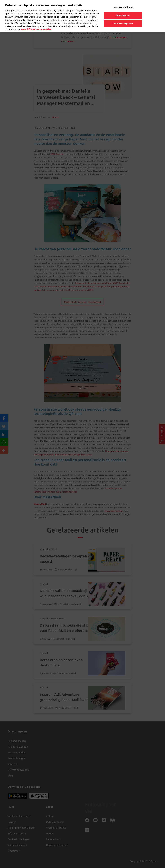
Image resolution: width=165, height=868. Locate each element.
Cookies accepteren (123, 18)
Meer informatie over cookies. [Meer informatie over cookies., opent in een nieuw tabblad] (36, 24)
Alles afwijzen (123, 10)
